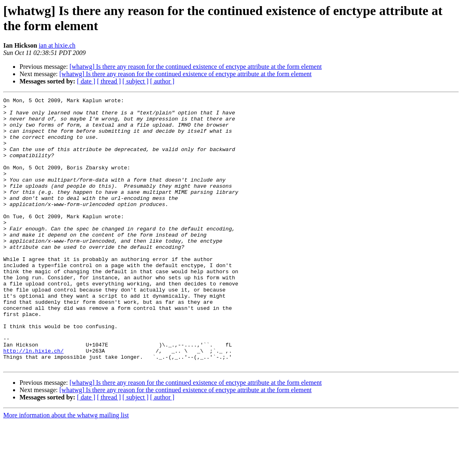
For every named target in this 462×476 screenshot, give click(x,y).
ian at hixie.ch (57, 45)
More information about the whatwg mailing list (66, 469)
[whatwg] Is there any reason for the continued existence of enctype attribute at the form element (196, 67)
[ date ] (86, 81)
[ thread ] (109, 81)
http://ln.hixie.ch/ (33, 402)
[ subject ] (136, 81)
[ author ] (162, 81)
